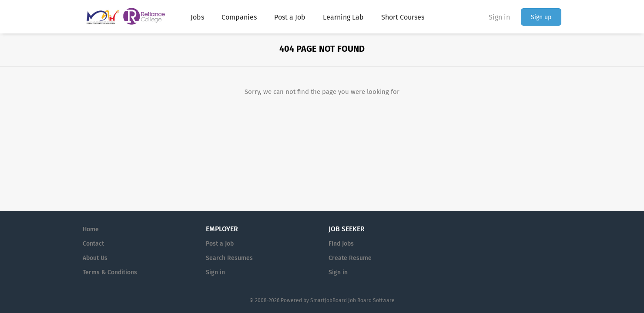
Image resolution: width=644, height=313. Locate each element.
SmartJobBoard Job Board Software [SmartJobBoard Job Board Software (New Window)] (352, 300)
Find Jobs (341, 244)
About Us (95, 258)
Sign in (499, 17)
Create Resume (350, 258)
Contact (93, 244)
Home (91, 229)
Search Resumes (229, 258)
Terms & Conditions (110, 272)
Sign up (541, 17)
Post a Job (220, 244)
